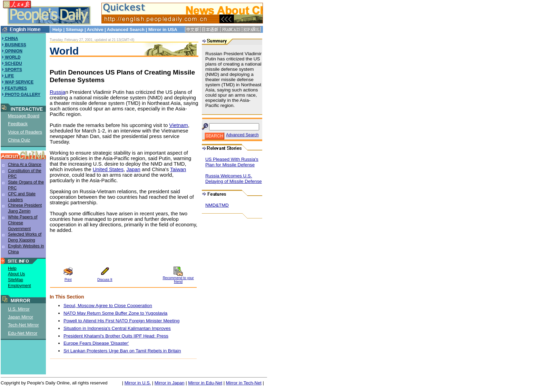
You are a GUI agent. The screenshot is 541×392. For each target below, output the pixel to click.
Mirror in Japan (170, 383)
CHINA (11, 39)
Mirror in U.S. (138, 383)
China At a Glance (25, 165)
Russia (57, 92)
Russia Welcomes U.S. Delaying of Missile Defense (234, 179)
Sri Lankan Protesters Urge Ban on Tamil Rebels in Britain (122, 351)
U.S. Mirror (19, 309)
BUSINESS (15, 45)
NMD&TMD (217, 205)
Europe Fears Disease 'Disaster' (96, 343)
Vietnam (178, 125)
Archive (95, 30)
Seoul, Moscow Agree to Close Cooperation (108, 306)
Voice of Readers (25, 132)
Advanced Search (126, 30)
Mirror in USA (163, 30)
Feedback (18, 124)
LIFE (9, 76)
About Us (16, 274)
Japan (133, 169)
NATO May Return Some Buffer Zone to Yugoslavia (115, 313)
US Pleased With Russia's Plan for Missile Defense (232, 162)
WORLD (12, 57)
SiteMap (16, 280)
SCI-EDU (13, 63)
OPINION (13, 51)
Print (68, 280)
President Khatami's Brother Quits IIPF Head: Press (116, 336)
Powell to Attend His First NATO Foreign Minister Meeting (121, 321)
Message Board (24, 116)
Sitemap (75, 30)
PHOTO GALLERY (22, 95)
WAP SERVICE (19, 82)
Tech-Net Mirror (23, 325)
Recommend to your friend (178, 280)
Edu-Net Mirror (23, 333)
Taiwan (178, 169)
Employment (19, 286)
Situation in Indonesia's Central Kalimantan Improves (117, 328)
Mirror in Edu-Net (205, 383)
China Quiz (19, 140)
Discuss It (105, 280)
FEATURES (15, 88)
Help (57, 30)
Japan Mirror (21, 317)
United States (108, 169)
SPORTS (13, 70)
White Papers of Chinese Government (23, 223)
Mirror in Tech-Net (244, 383)
